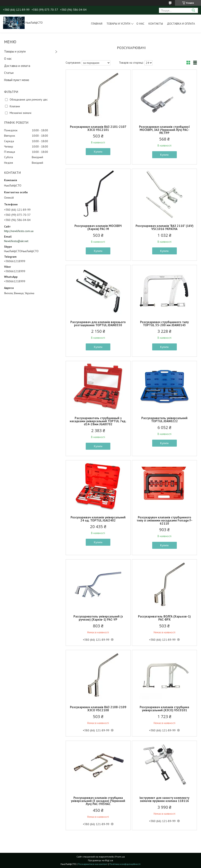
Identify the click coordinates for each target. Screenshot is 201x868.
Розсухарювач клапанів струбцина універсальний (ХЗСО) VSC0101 (164, 709)
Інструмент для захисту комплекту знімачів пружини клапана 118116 (164, 799)
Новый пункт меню (17, 80)
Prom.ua (120, 857)
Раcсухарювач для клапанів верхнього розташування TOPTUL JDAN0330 (98, 324)
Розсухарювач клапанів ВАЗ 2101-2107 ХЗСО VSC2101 (98, 128)
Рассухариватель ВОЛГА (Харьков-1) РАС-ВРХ (164, 618)
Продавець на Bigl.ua (100, 860)
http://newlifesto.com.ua (19, 231)
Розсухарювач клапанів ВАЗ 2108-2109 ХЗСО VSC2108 (98, 709)
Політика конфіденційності (125, 864)
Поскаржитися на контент (93, 864)
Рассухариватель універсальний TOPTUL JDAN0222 (164, 420)
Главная (97, 24)
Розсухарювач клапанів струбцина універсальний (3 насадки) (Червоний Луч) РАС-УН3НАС (98, 801)
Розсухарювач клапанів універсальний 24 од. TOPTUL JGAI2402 (98, 519)
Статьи (9, 73)
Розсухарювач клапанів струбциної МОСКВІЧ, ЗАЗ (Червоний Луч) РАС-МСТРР (164, 130)
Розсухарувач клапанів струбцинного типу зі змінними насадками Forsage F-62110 (164, 520)
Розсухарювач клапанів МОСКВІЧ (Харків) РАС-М (98, 227)
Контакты (156, 24)
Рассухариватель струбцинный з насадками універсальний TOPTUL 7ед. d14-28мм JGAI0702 (98, 421)
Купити (98, 152)
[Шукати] (193, 10)
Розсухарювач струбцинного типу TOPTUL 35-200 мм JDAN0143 (164, 324)
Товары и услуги (118, 24)
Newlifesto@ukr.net (16, 241)
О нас (140, 24)
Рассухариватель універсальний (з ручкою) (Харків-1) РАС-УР (98, 618)
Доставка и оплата (181, 24)
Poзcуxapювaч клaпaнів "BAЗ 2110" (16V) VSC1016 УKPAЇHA (164, 227)
